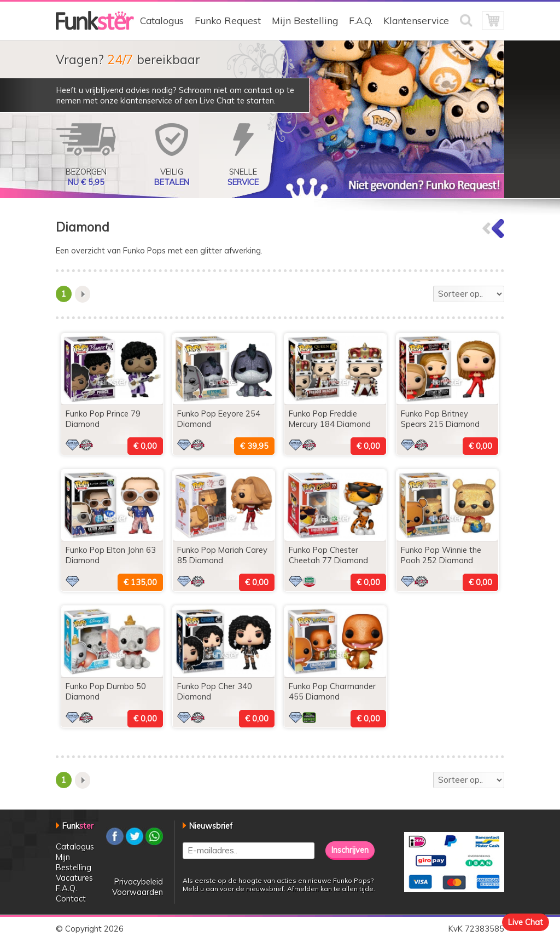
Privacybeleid (139, 882)
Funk (78, 826)
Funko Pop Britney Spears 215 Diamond (440, 419)
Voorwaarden (138, 892)
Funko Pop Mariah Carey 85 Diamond (222, 555)
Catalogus (162, 21)
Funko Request (228, 21)
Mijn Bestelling (305, 21)
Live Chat (526, 922)
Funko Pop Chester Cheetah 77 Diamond (328, 555)
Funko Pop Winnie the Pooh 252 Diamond (441, 555)
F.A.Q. (361, 21)
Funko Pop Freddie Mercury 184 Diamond (330, 419)
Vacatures (74, 878)
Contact (71, 898)
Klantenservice (416, 21)
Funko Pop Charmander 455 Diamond (332, 691)
